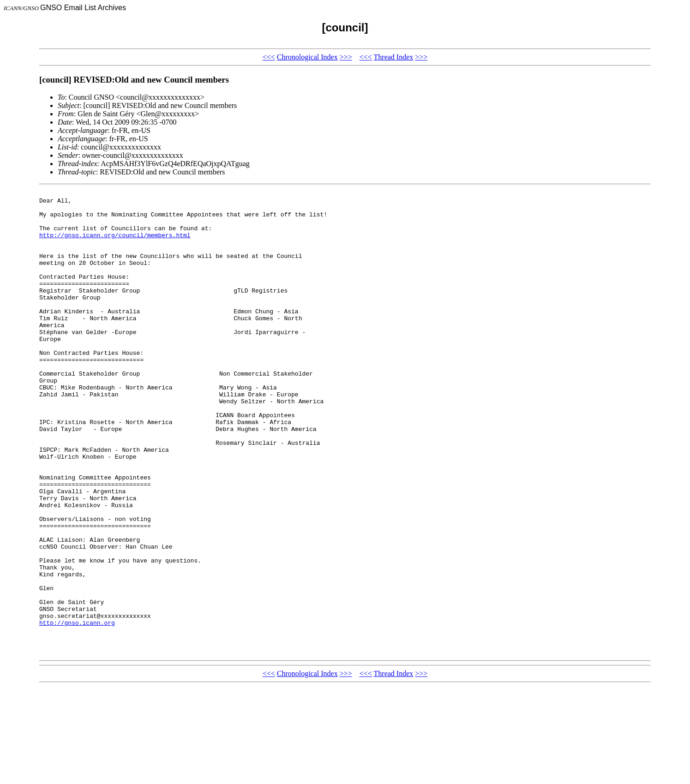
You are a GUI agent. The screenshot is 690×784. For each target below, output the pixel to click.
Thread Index (394, 57)
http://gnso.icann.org (77, 710)
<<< (269, 57)
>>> (346, 57)
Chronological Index (307, 57)
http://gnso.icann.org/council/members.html (115, 245)
